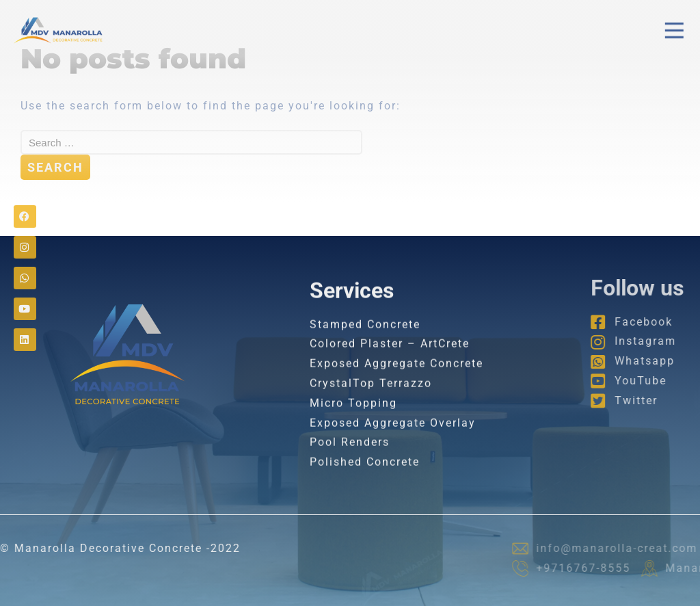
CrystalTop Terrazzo (371, 395)
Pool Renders (350, 454)
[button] (674, 29)
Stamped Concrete (365, 336)
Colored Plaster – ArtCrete (390, 356)
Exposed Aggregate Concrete (396, 375)
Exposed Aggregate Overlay (393, 435)
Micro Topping (353, 415)
